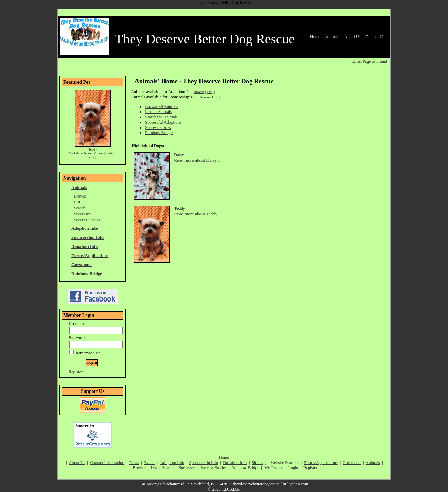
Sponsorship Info (87, 237)
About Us (352, 37)
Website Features (285, 463)
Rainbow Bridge (87, 274)
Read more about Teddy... (197, 214)
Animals (332, 37)
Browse (80, 196)
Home (315, 37)
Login (293, 468)
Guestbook (82, 265)
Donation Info (85, 247)
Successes (82, 214)
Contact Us (375, 37)
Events (150, 463)
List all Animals (158, 112)
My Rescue (274, 468)
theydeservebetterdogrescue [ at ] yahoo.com (270, 484)
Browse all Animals (162, 106)
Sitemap (258, 463)
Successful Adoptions (163, 122)
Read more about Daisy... (197, 160)
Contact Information (107, 463)
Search (80, 208)
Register (76, 372)
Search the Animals (161, 117)
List (77, 202)
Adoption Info (85, 228)
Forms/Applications (90, 256)
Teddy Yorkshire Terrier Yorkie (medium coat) (93, 153)
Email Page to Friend (369, 61)
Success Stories (87, 220)
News (134, 463)
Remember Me (85, 353)
